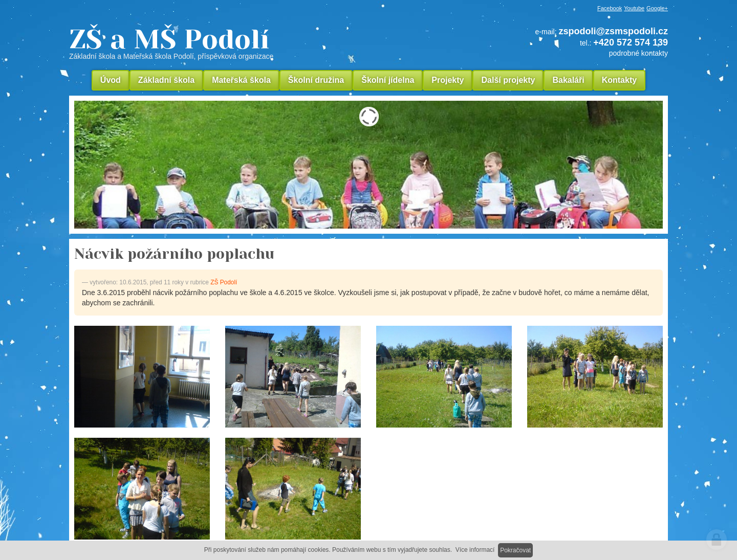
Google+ (657, 8)
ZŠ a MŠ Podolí (241, 43)
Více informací (475, 550)
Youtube (634, 8)
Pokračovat (515, 550)
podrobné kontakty (638, 53)
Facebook (610, 8)
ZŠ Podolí (224, 282)
